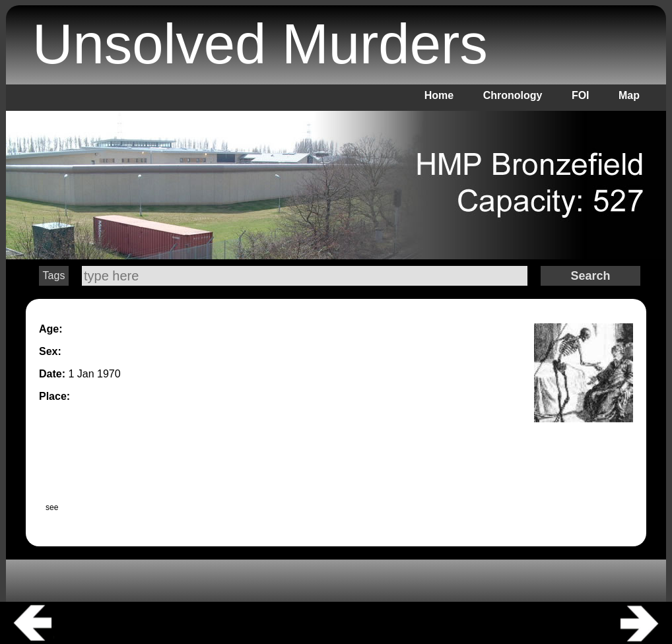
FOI (581, 95)
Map (629, 95)
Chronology (513, 95)
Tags (54, 275)
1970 (109, 374)
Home (439, 95)
